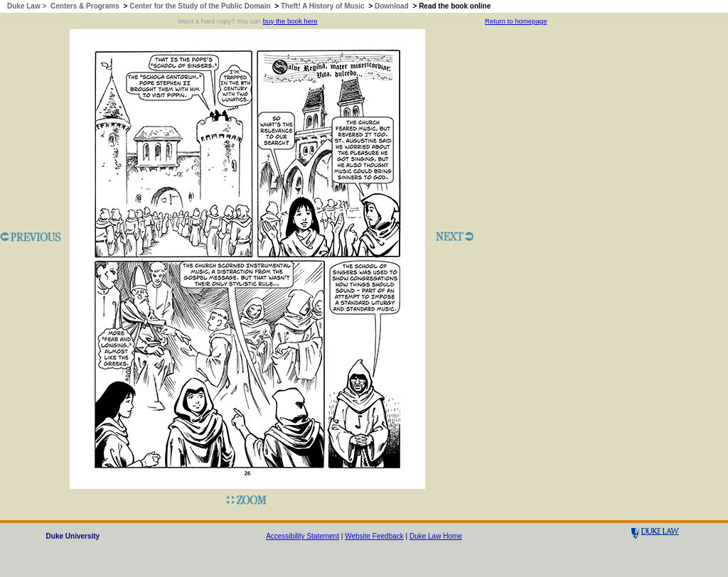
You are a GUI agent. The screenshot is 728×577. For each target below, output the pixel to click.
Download (392, 6)
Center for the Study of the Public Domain (200, 6)
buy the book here (290, 21)
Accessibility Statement (303, 536)
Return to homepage (516, 21)
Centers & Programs (85, 6)
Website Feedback (374, 536)
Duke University (73, 536)
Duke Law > (28, 6)
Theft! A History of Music (323, 6)
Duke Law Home (436, 536)
